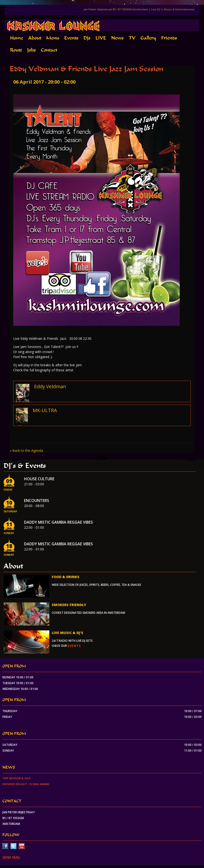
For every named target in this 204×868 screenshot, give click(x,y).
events (74, 646)
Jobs (32, 50)
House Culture (39, 479)
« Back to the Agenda (26, 451)
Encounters (37, 501)
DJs (87, 38)
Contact (49, 50)
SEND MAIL (11, 857)
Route (16, 50)
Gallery (148, 38)
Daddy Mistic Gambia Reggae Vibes (58, 522)
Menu (53, 38)
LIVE (101, 38)
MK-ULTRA (45, 410)
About (35, 38)
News (117, 38)
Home (17, 38)
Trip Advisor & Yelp (16, 778)
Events (71, 38)
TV (132, 38)
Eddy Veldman (50, 386)
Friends (169, 38)
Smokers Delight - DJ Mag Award (26, 784)
